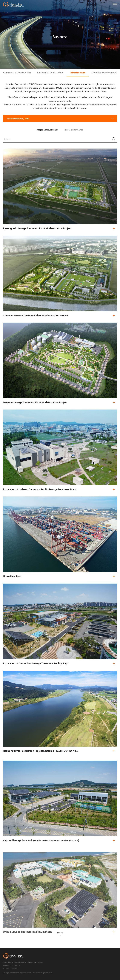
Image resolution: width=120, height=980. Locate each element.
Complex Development (104, 72)
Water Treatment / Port (18, 119)
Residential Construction (50, 72)
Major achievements (47, 130)
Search (114, 139)
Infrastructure (78, 72)
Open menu (115, 5)
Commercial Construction (17, 72)
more (60, 934)
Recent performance (73, 130)
